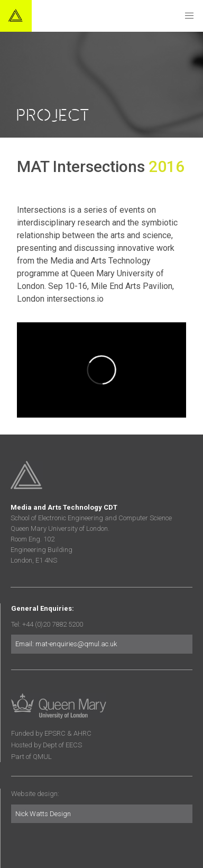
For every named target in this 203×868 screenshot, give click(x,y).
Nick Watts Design (43, 814)
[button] (189, 16)
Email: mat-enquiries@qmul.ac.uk (66, 644)
